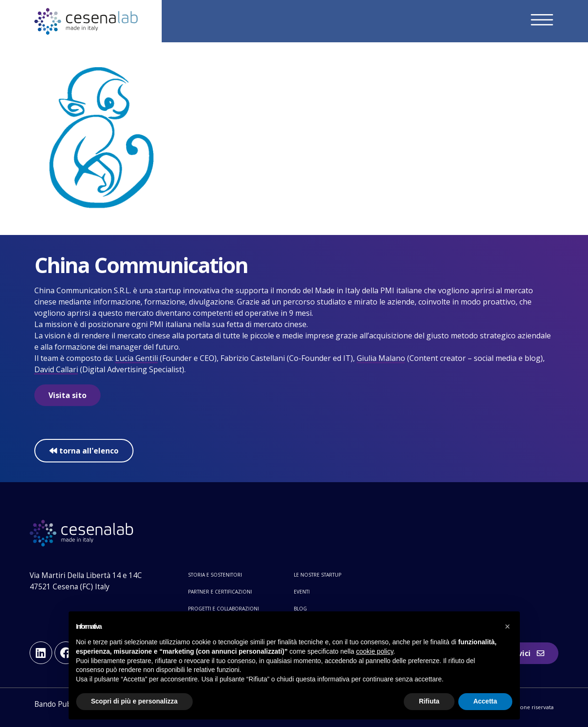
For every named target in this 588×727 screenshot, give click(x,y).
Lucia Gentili (137, 358)
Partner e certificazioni (220, 592)
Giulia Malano (381, 358)
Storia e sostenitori (215, 575)
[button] (508, 626)
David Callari (56, 369)
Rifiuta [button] (429, 701)
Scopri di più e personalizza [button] (134, 701)
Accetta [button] (485, 701)
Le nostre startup (318, 575)
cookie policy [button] (374, 651)
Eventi (302, 592)
